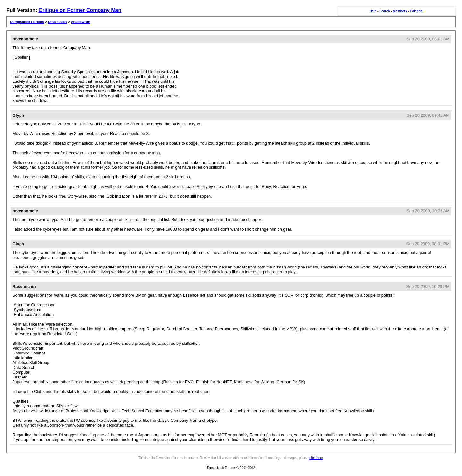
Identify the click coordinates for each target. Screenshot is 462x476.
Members (400, 11)
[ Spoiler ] (21, 57)
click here (316, 458)
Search (385, 11)
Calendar (417, 11)
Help (373, 11)
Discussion (58, 22)
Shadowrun (81, 22)
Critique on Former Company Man (80, 10)
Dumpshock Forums (27, 22)
